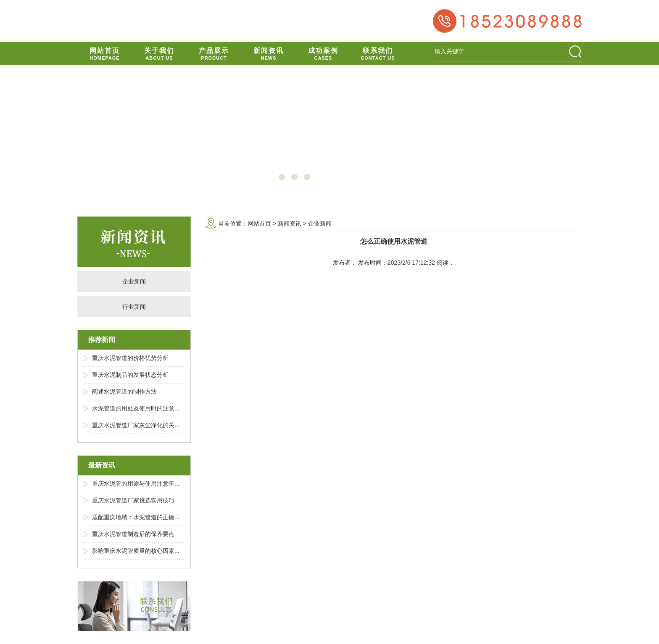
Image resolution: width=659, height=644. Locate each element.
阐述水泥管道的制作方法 (124, 392)
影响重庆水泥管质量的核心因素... (136, 551)
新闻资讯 (290, 223)
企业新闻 (134, 281)
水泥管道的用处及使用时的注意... (136, 408)
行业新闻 (134, 307)
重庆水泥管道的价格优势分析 (130, 358)
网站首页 (259, 223)
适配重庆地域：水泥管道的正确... (136, 517)
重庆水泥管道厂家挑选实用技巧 (133, 500)
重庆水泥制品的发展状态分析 (130, 375)
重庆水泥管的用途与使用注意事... (136, 484)
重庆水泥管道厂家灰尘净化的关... (136, 425)
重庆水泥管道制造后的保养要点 (133, 534)
